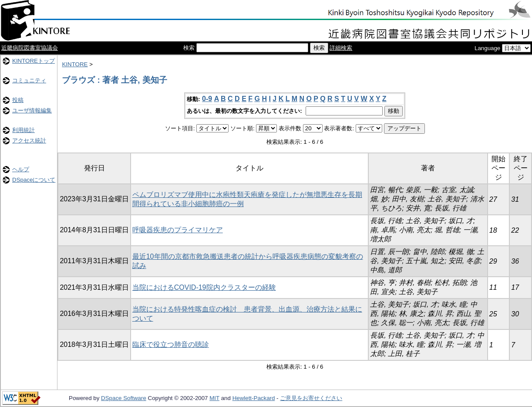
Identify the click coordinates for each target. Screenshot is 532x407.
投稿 (18, 100)
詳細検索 (341, 48)
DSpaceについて (34, 180)
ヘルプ (21, 169)
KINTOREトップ (34, 61)
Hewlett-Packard (254, 398)
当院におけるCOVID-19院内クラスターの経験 (204, 287)
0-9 (207, 99)
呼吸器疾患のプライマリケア (178, 230)
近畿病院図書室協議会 (30, 48)
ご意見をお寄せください (311, 398)
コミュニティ (29, 80)
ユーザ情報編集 (32, 110)
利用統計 (24, 130)
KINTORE (75, 64)
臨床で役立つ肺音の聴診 (171, 344)
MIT (214, 398)
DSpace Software (124, 398)
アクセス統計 (29, 141)
